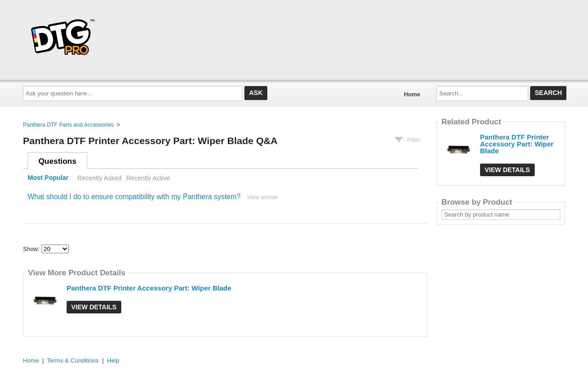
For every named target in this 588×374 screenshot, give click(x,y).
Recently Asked (99, 178)
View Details (94, 307)
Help (113, 360)
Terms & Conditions (73, 360)
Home (412, 94)
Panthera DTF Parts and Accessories (68, 125)
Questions (58, 161)
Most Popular (48, 178)
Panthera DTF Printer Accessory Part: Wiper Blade (149, 288)
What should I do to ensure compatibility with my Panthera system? (134, 197)
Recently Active (148, 178)
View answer (263, 197)
